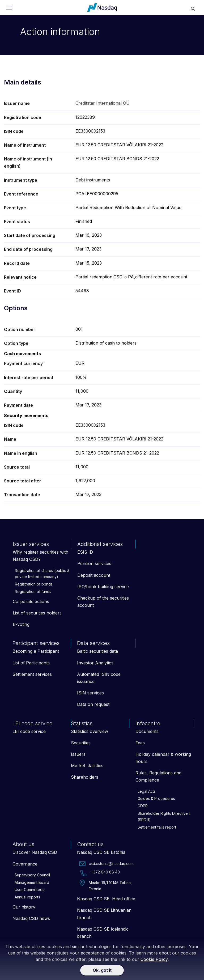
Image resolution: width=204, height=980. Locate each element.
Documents (147, 731)
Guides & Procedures (156, 798)
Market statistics (87, 766)
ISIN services (90, 693)
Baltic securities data (97, 651)
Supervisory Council (32, 875)
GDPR (143, 806)
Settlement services (32, 674)
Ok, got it (102, 970)
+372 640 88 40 (99, 873)
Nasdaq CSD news (31, 918)
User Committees (29, 890)
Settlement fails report (157, 827)
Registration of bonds (34, 584)
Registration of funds (33, 591)
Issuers (78, 754)
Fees (140, 743)
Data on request (93, 704)
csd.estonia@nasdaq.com (106, 864)
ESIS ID (85, 552)
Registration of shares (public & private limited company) (42, 574)
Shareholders (85, 777)
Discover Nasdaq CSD (35, 852)
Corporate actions (31, 601)
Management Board (32, 882)
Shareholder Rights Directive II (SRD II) (164, 816)
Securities (81, 743)
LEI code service (29, 731)
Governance (25, 864)
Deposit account (94, 575)
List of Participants (31, 663)
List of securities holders (37, 613)
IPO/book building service (103, 587)
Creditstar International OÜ (103, 103)
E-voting (21, 624)
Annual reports (27, 897)
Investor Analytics (95, 663)
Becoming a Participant (36, 651)
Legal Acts (147, 791)
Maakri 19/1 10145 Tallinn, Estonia (105, 885)
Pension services (94, 563)
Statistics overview (90, 731)
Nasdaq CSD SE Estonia (101, 852)
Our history (24, 907)
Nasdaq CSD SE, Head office (106, 899)
